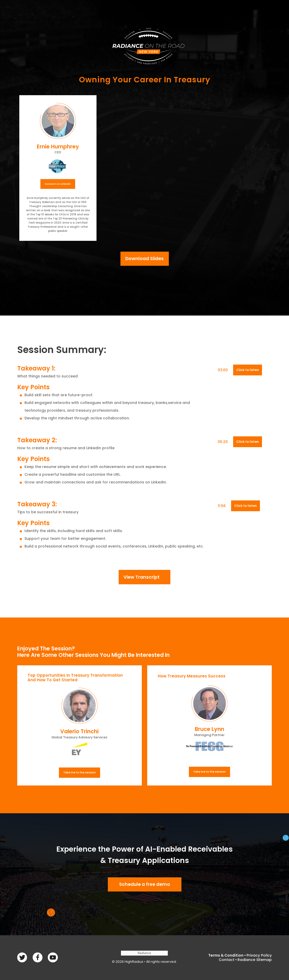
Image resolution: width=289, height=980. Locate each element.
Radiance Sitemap (255, 960)
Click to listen (248, 370)
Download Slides (144, 259)
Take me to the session (80, 772)
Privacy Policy (259, 955)
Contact (227, 960)
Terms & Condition (226, 955)
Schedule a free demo (145, 884)
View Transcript (142, 577)
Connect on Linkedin (58, 184)
